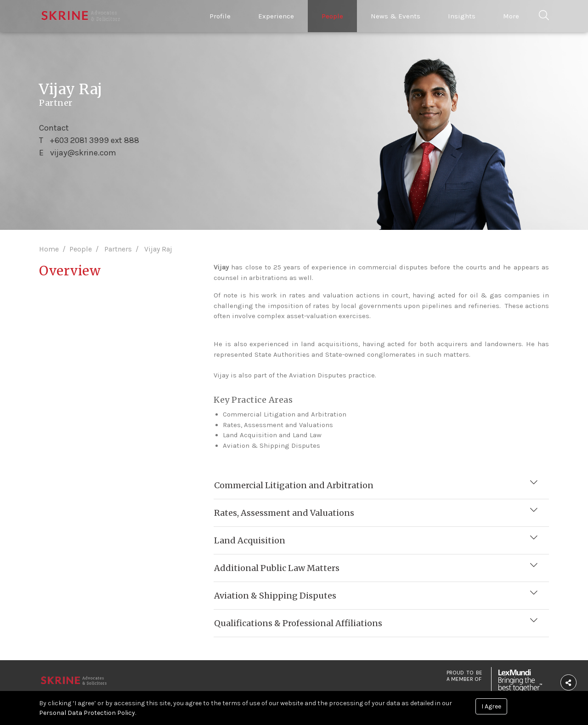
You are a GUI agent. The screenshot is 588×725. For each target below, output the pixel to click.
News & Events (396, 16)
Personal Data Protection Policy (87, 713)
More (511, 16)
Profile (220, 16)
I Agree (491, 706)
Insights (462, 16)
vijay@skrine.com (83, 152)
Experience (276, 16)
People (332, 16)
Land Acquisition (250, 539)
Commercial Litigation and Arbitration (294, 484)
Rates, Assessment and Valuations (284, 512)
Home (49, 249)
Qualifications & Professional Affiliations (298, 622)
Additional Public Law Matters (277, 567)
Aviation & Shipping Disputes (275, 595)
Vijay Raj (158, 249)
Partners (118, 249)
